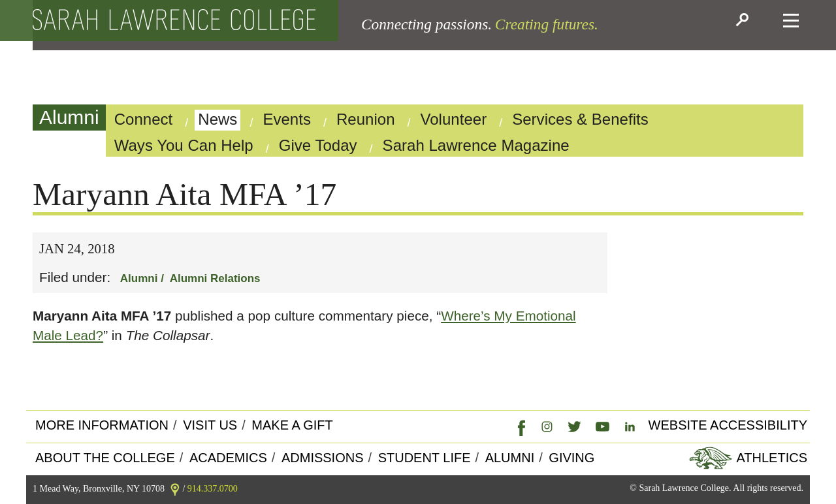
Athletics (770, 458)
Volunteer (454, 119)
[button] (744, 21)
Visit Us (210, 425)
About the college (105, 458)
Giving (571, 458)
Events (287, 119)
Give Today (318, 145)
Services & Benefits (580, 119)
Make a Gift (292, 425)
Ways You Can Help (184, 145)
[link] (519, 426)
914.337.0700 (213, 489)
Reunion (366, 119)
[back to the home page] (174, 21)
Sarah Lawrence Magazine (476, 145)
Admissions (323, 458)
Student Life (425, 458)
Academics (228, 458)
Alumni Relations (215, 278)
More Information (102, 425)
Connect (144, 119)
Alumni (69, 117)
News (217, 119)
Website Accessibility (728, 425)
